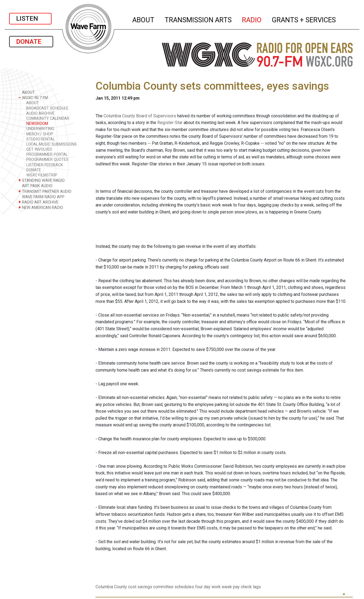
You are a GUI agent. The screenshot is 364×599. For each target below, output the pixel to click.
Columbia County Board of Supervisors (140, 116)
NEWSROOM (37, 124)
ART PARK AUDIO (35, 186)
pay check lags (247, 587)
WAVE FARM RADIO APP (41, 197)
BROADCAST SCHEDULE (47, 108)
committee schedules (174, 587)
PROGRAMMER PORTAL (47, 155)
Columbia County (111, 587)
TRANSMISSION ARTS (198, 19)
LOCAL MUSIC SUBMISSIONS (52, 144)
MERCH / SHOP (40, 134)
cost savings (140, 587)
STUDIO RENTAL (41, 139)
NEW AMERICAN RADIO (41, 207)
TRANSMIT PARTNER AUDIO (45, 191)
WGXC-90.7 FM (33, 98)
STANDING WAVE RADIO (41, 180)
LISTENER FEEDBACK (45, 165)
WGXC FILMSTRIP (42, 175)
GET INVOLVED (39, 149)
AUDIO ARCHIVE (40, 113)
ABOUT (144, 19)
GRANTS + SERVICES (304, 19)
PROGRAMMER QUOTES (47, 160)
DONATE (31, 42)
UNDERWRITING (40, 129)
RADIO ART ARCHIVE (38, 202)
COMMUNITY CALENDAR (48, 119)
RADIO (252, 19)
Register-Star (170, 123)
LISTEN (30, 19)
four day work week (214, 587)
